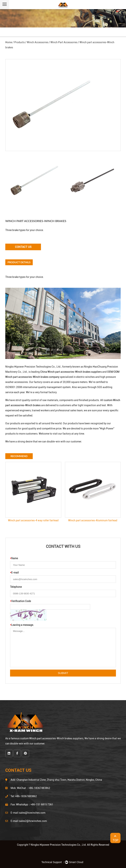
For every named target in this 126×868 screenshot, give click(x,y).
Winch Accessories (38, 42)
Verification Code (20, 601)
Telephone (16, 587)
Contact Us (23, 247)
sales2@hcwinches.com (33, 821)
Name (14, 558)
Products (19, 42)
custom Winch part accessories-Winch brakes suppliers (52, 738)
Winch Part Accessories (64, 42)
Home (9, 42)
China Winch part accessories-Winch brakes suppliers (71, 372)
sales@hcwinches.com (32, 813)
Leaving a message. (22, 625)
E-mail (14, 573)
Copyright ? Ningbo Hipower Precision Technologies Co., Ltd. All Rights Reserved (63, 845)
